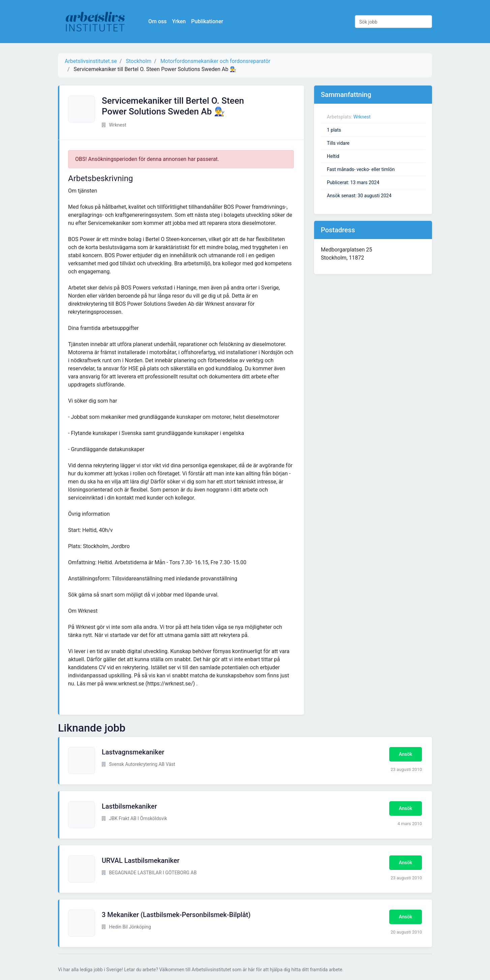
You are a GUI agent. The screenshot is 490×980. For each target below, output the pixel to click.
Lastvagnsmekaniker (133, 752)
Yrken (179, 21)
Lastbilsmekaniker (129, 806)
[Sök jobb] (393, 22)
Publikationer (207, 21)
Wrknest (362, 117)
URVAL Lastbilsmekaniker (141, 860)
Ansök (406, 754)
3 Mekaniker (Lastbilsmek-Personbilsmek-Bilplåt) (176, 915)
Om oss (157, 21)
